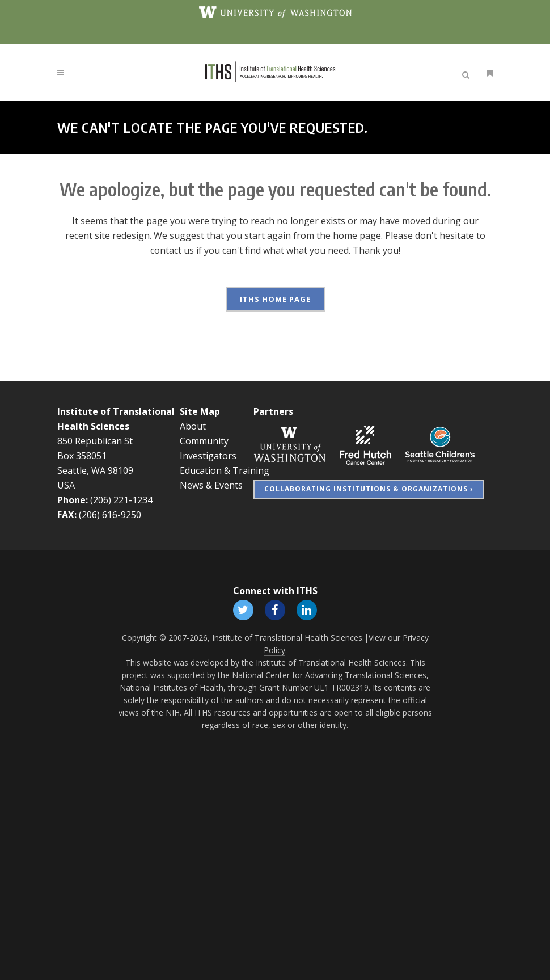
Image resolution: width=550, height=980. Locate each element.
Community (204, 439)
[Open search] (468, 73)
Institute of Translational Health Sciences (287, 636)
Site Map (200, 410)
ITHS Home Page (275, 299)
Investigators (208, 454)
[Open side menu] (488, 73)
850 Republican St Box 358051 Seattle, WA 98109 (95, 454)
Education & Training (225, 469)
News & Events (211, 483)
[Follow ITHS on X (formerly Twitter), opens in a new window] (243, 608)
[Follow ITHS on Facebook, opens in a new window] (275, 608)
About (193, 424)
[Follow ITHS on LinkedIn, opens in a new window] (307, 608)
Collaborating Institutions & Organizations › (369, 487)
